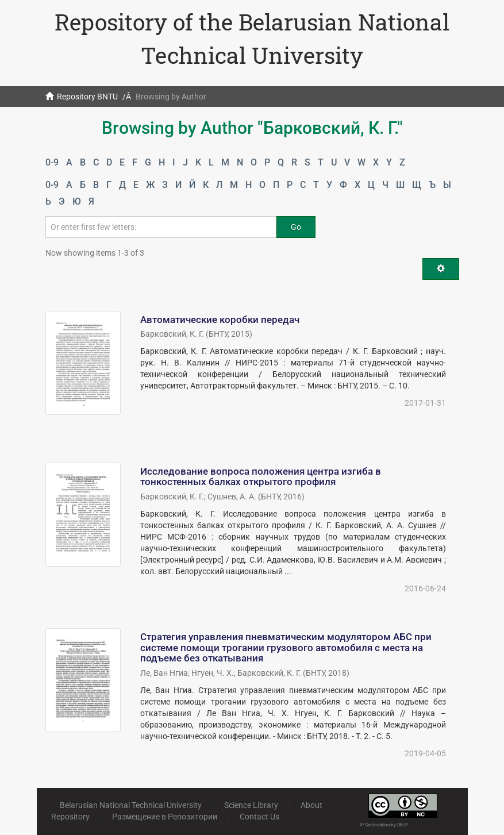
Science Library (251, 805)
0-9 (52, 162)
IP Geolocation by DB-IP (384, 825)
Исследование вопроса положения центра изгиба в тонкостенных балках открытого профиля (261, 477)
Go (296, 227)
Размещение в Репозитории (165, 817)
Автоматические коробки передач (220, 320)
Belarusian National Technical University (131, 805)
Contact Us (259, 817)
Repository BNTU (87, 97)
